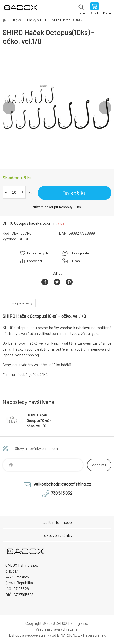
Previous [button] (9, 108)
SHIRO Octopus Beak (67, 20)
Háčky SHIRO (36, 20)
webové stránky (38, 635)
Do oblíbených (37, 253)
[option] (57, 108)
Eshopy (15, 635)
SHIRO (24, 239)
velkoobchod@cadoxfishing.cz (62, 484)
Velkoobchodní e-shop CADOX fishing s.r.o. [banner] (20, 9)
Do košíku (75, 193)
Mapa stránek (94, 635)
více (61, 223)
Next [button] (105, 108)
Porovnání (34, 261)
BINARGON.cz (68, 635)
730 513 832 (62, 493)
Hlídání (76, 261)
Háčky (16, 20)
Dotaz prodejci (81, 253)
